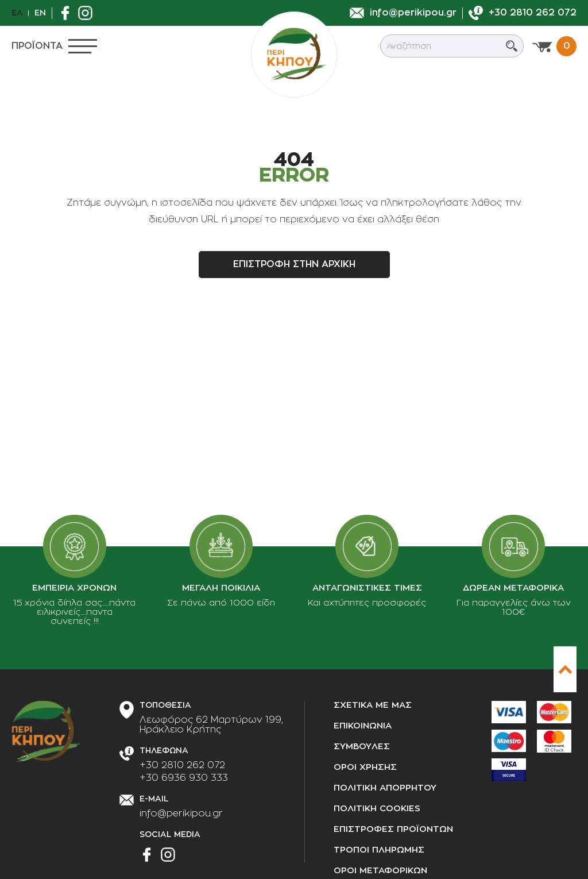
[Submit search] (512, 46)
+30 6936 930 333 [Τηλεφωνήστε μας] (184, 778)
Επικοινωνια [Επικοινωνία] (363, 726)
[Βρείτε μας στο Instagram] (88, 13)
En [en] (40, 13)
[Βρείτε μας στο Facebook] (68, 13)
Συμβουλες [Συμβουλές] (362, 747)
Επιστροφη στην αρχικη (294, 264)
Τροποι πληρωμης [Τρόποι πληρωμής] (379, 850)
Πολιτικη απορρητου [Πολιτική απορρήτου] (385, 788)
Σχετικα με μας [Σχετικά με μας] (373, 705)
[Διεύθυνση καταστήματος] (211, 725)
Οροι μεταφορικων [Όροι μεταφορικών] (380, 871)
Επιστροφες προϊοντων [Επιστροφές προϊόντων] (393, 829)
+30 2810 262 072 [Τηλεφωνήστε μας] (182, 765)
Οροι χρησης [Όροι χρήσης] (365, 767)
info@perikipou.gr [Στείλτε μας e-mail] (181, 814)
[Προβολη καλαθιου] (554, 46)
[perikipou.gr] (294, 55)
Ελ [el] (17, 13)
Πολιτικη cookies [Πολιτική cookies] (377, 809)
